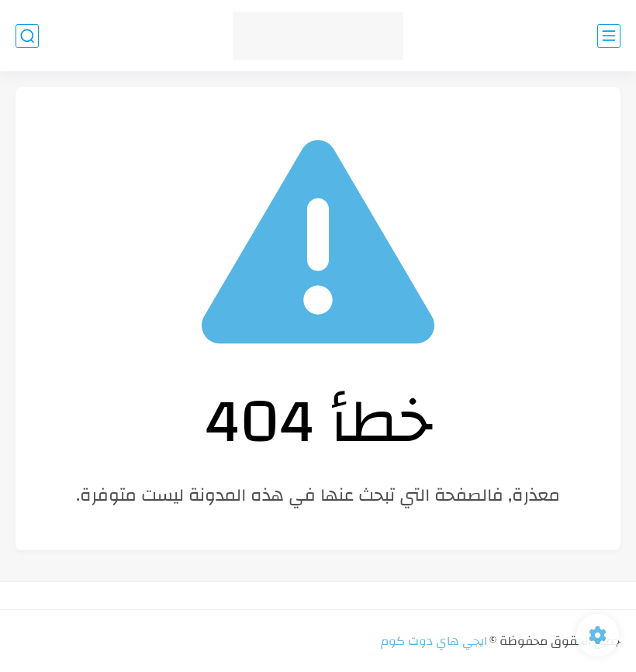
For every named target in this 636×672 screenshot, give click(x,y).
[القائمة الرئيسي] (609, 36)
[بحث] (27, 36)
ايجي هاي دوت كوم (434, 641)
